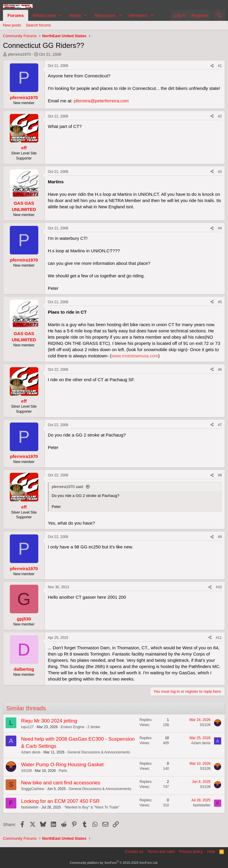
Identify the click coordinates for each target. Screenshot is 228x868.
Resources (105, 15)
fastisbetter (30, 807)
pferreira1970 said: (68, 487)
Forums (16, 15)
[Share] (212, 66)
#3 (220, 172)
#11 (219, 638)
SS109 (205, 725)
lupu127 (27, 727)
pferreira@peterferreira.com (101, 101)
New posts (12, 25)
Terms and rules (161, 851)
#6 (220, 370)
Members (138, 15)
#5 (220, 302)
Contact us (134, 851)
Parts (63, 771)
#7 (220, 425)
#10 (219, 587)
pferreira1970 (19, 54)
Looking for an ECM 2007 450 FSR (60, 801)
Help (211, 851)
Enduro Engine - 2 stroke (80, 727)
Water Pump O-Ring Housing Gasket (62, 765)
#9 (220, 537)
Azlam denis (31, 752)
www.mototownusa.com (135, 356)
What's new (44, 15)
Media (75, 15)
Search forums (38, 25)
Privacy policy (191, 851)
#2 (220, 116)
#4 (220, 228)
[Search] (219, 15)
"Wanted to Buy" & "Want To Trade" (92, 807)
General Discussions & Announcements (99, 752)
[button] (60, 15)
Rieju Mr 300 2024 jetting (49, 721)
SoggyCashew (33, 789)
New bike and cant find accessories (61, 783)
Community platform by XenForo (114, 863)
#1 (220, 66)
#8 (220, 475)
